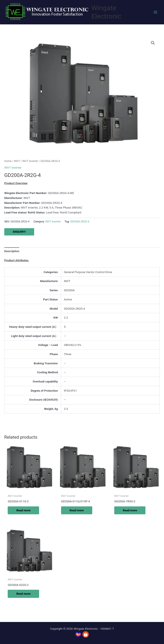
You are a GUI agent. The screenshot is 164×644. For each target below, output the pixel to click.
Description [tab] (12, 251)
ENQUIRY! (19, 232)
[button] (153, 43)
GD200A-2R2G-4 (80, 222)
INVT (17, 161)
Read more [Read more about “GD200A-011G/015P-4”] (77, 510)
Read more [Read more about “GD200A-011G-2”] (23, 510)
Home (8, 161)
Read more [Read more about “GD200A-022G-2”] (23, 594)
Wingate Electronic (106, 12)
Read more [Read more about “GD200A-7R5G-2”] (130, 510)
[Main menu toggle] (156, 12)
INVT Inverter (30, 161)
